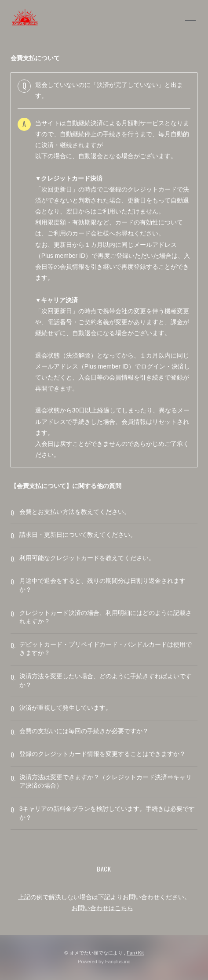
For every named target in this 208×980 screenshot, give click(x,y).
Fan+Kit (135, 953)
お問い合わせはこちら (102, 908)
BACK (104, 869)
